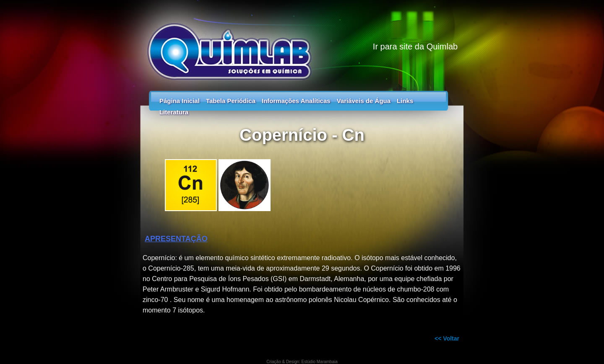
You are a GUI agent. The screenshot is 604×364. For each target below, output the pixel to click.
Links (405, 101)
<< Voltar (447, 338)
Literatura (174, 112)
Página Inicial (180, 101)
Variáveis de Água (364, 101)
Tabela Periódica (231, 101)
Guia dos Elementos (302, 42)
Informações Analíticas (296, 101)
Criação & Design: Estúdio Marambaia (302, 362)
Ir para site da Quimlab (415, 46)
